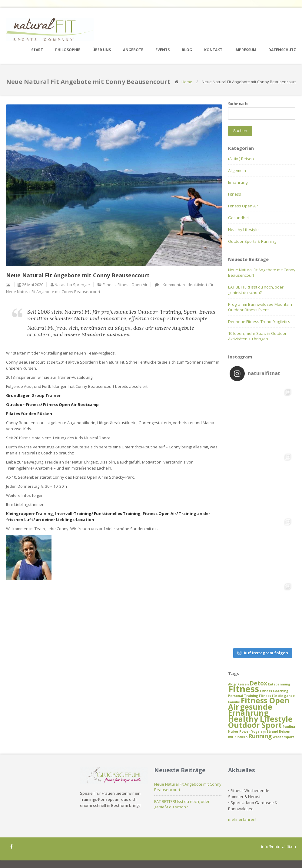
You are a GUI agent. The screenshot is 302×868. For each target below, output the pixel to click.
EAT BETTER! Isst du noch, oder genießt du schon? (256, 290)
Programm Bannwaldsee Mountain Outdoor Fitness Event (260, 307)
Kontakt (213, 50)
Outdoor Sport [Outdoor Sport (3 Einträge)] (255, 725)
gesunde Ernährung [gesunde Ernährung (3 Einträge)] (250, 710)
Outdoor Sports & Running (252, 241)
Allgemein (237, 170)
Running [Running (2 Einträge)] (260, 736)
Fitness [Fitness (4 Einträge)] (244, 689)
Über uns (102, 50)
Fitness (109, 285)
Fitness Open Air (133, 285)
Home (187, 82)
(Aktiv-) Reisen (241, 159)
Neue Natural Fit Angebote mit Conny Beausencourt (262, 272)
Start (37, 50)
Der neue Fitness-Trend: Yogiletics (259, 322)
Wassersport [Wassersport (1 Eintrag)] (283, 737)
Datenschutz (282, 50)
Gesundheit (239, 218)
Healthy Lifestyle (243, 229)
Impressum (245, 50)
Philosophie (68, 50)
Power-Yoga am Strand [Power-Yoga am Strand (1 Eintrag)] (259, 731)
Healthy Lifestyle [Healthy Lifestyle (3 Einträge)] (260, 719)
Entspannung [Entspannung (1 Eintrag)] (279, 684)
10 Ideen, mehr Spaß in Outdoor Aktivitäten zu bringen (257, 336)
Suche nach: (238, 104)
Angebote (133, 50)
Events (163, 50)
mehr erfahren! (242, 819)
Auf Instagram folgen (263, 653)
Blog (187, 50)
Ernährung (238, 182)
